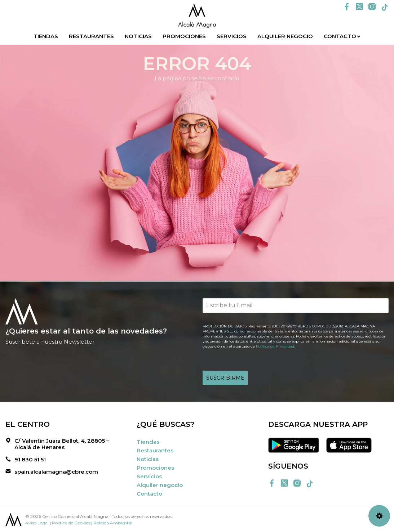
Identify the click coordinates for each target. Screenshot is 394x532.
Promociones (184, 36)
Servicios (232, 36)
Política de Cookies (71, 523)
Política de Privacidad (275, 346)
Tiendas (46, 36)
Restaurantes (91, 36)
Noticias (138, 36)
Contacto (340, 36)
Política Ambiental (113, 523)
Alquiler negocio (285, 36)
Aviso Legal (37, 523)
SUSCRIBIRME (225, 378)
